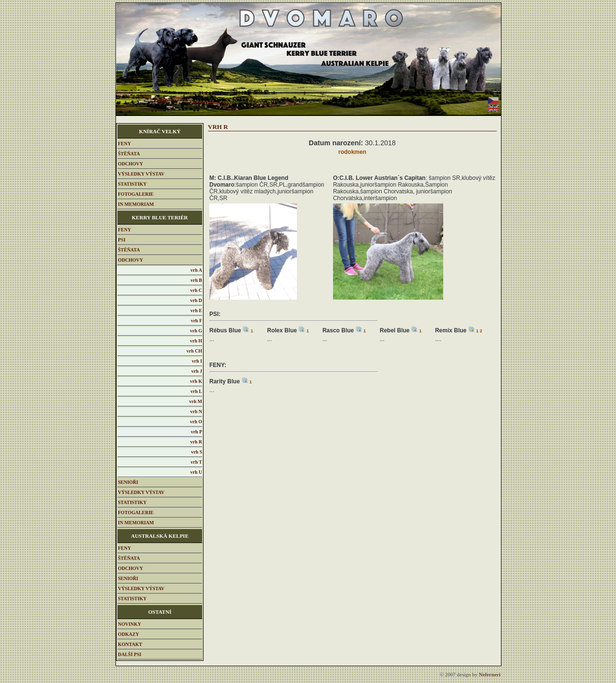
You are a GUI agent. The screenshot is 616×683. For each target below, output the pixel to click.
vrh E (196, 310)
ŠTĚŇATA (129, 154)
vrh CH (195, 351)
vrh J (197, 371)
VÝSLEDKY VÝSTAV (141, 174)
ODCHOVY (130, 164)
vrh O (196, 422)
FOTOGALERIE (136, 194)
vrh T (196, 462)
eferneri (490, 674)
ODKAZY (128, 634)
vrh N (196, 411)
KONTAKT (130, 644)
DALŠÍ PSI (130, 654)
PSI (122, 240)
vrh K (196, 381)
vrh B (196, 280)
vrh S (197, 452)
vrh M (196, 401)
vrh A (196, 270)
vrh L (196, 391)
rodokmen (352, 152)
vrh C (196, 290)
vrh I (197, 361)
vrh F (196, 321)
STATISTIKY (132, 184)
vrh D (196, 300)
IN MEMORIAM (136, 204)
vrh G (196, 331)
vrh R (196, 442)
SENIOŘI (128, 482)
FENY (124, 144)
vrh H (196, 341)
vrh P (196, 432)
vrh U (196, 472)
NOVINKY (129, 624)
